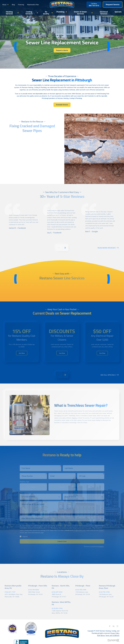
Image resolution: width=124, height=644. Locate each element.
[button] (6, 5)
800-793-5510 (94, 5)
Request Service (113, 4)
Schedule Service (62, 105)
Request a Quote (62, 50)
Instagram (117, 626)
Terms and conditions (112, 636)
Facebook (110, 626)
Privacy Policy (115, 633)
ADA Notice (101, 636)
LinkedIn (114, 626)
